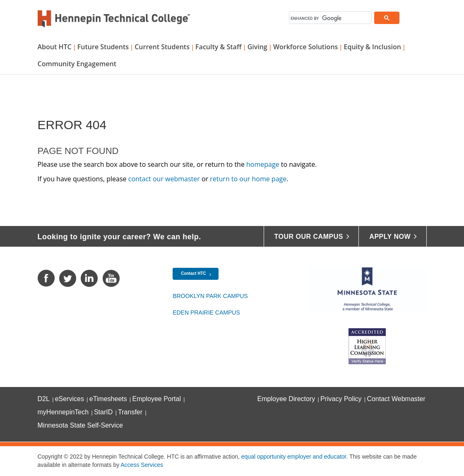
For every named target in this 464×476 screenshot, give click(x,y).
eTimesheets (108, 399)
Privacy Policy (341, 399)
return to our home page (248, 179)
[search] (330, 18)
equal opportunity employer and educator (294, 457)
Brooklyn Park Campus (210, 296)
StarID (103, 412)
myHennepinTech (63, 412)
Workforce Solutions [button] (305, 47)
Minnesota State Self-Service (80, 425)
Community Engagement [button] (77, 64)
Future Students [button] (103, 47)
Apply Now (390, 237)
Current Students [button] (162, 47)
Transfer (130, 412)
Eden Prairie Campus (206, 313)
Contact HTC (194, 273)
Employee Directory (286, 399)
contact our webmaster (164, 179)
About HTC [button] (55, 47)
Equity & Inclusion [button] (372, 47)
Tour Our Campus (309, 237)
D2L (44, 399)
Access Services (142, 465)
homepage (263, 164)
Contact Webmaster (396, 399)
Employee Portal (157, 399)
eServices (70, 399)
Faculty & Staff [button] (218, 47)
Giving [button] (257, 47)
